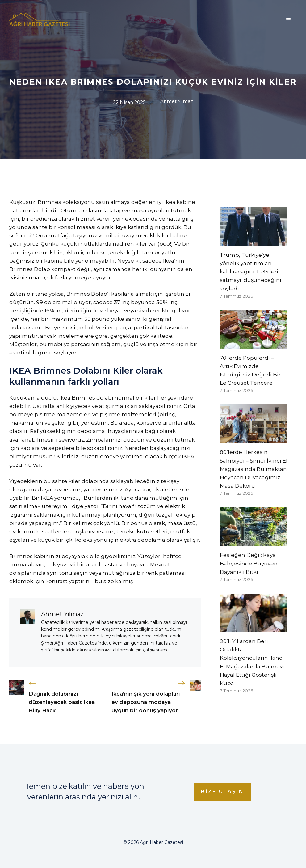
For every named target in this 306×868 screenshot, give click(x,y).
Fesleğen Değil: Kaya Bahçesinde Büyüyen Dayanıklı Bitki (249, 563)
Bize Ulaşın (222, 792)
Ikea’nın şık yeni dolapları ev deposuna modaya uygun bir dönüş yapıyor (146, 702)
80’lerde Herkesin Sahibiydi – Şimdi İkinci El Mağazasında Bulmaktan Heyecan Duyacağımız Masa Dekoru (254, 469)
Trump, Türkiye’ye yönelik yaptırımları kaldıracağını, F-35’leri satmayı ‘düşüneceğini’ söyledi (251, 272)
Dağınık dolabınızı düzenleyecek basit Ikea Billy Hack (62, 702)
